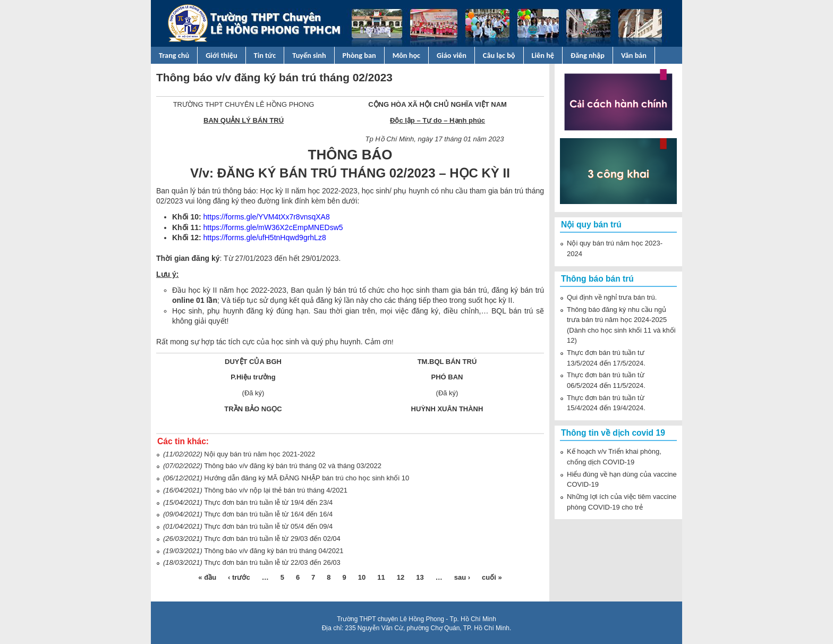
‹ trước (239, 577)
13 (420, 577)
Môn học (406, 55)
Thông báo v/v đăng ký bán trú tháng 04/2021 (274, 551)
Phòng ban (359, 55)
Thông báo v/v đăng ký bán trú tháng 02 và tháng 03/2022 (293, 466)
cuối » (492, 577)
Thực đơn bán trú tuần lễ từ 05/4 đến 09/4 (268, 526)
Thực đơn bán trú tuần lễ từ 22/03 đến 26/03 (272, 562)
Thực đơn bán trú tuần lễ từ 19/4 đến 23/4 (268, 502)
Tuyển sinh (309, 55)
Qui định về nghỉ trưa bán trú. (612, 297)
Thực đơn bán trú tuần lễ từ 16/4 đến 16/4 (268, 514)
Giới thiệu (221, 55)
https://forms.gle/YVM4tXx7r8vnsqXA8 (267, 217)
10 (362, 577)
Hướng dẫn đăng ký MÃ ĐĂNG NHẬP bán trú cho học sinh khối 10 (307, 478)
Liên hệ (543, 55)
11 (381, 577)
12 (401, 577)
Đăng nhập (588, 55)
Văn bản (634, 55)
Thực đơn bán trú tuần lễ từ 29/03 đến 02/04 (272, 539)
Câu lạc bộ (499, 55)
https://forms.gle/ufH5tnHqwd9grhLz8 (265, 238)
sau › (462, 577)
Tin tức (265, 55)
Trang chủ (174, 55)
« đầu (207, 577)
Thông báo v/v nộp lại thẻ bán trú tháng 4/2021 (276, 490)
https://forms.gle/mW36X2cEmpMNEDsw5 (273, 227)
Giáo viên (452, 55)
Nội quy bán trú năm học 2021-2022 (260, 454)
